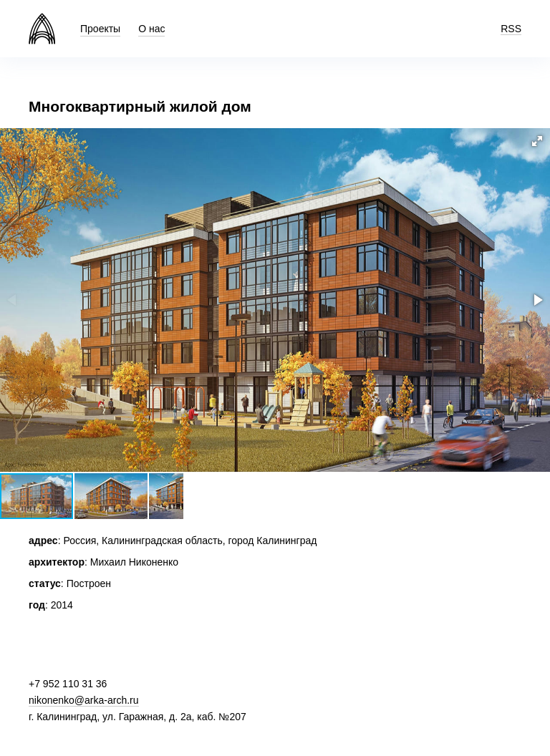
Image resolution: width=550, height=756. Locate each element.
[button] (537, 141)
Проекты (100, 29)
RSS (511, 29)
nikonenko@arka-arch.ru (84, 700)
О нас (151, 29)
